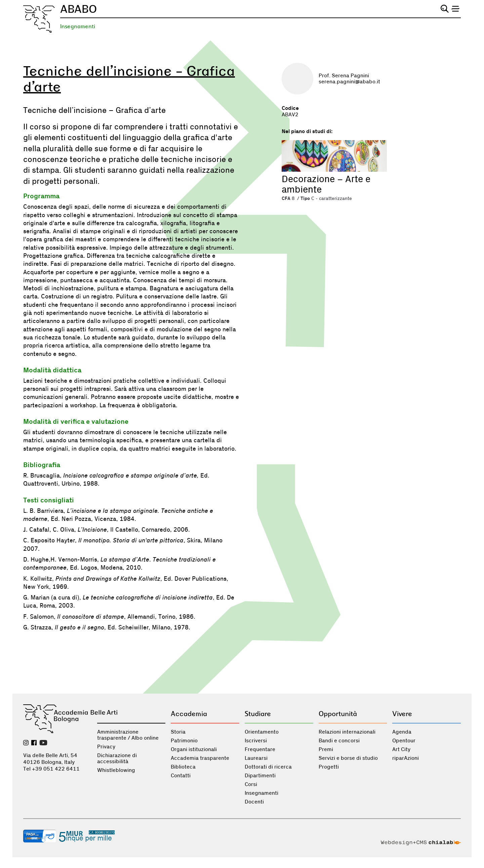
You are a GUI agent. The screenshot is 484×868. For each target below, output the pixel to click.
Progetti (329, 767)
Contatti (181, 776)
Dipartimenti (260, 776)
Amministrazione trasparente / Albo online (128, 735)
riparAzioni (406, 758)
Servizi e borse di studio (348, 758)
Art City (401, 749)
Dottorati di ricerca (268, 767)
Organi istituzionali (194, 749)
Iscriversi (256, 741)
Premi (326, 749)
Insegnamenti (78, 26)
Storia (178, 732)
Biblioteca (183, 767)
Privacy (106, 747)
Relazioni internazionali (347, 732)
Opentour (404, 741)
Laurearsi (256, 758)
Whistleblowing (116, 770)
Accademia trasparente (200, 758)
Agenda (402, 732)
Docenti (254, 802)
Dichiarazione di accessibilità (117, 758)
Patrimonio (184, 741)
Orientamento (262, 732)
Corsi (251, 784)
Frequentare (260, 749)
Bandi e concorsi (339, 741)
